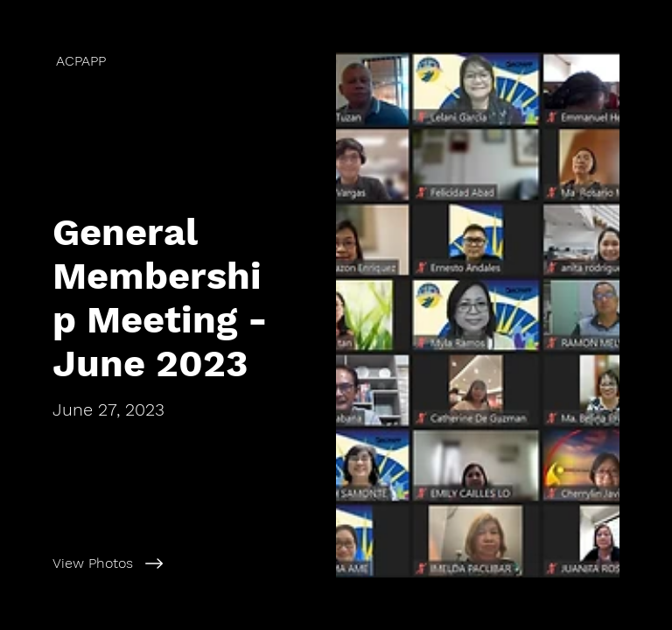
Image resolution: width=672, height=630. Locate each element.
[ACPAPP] (168, 61)
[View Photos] (187, 563)
